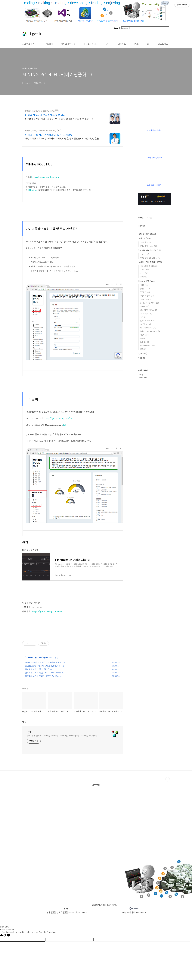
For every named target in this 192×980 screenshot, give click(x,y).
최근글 (141, 217)
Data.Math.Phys (148, 328)
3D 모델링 (145, 324)
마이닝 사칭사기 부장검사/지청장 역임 (45, 115)
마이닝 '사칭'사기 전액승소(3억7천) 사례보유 (49, 135)
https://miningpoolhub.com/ (45, 177)
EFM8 (143, 277)
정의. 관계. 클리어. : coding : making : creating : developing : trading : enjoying (62, 736)
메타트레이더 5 (68, 44)
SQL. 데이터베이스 (149, 310)
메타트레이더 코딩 (148, 246)
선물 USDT (69, 912)
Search (117, 28)
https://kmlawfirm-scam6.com (39, 111)
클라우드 (145, 289)
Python (144, 306)
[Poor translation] (7, 936)
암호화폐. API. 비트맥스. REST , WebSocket (44, 676)
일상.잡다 (144, 342)
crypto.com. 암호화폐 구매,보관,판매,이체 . (43, 666)
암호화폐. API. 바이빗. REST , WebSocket (43, 673)
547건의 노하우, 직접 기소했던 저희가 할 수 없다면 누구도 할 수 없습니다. (59, 118)
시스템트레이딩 (29, 44)
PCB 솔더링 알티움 (148, 266)
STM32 (144, 270)
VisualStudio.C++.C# (150, 250)
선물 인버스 (57, 912)
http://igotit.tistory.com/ (54, 425)
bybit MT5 (81, 912)
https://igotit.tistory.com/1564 (47, 611)
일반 (143, 353)
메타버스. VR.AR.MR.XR (150, 331)
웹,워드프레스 (147, 321)
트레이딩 (29, 657)
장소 (142, 338)
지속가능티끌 (147, 281)
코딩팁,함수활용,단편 (150, 258)
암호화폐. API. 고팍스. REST (37, 669)
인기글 (149, 217)
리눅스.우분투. (147, 296)
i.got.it (34, 34)
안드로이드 (145, 299)
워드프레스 (163, 44)
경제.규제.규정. (147, 345)
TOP (168, 779)
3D (148, 44)
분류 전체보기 (147, 234)
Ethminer (33, 190)
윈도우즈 (145, 292)
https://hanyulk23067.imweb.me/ (41, 131)
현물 (48, 912)
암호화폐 (49, 44)
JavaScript (146, 313)
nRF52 (144, 273)
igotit (30, 732)
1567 (65, 425)
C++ (108, 44)
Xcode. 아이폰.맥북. (149, 303)
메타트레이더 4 (90, 44)
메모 (143, 349)
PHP (143, 317)
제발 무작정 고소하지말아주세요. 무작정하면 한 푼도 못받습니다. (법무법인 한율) (62, 138)
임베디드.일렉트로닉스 (150, 262)
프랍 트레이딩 (129, 912)
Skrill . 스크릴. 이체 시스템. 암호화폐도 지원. (43, 662)
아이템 (144, 285)
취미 (142, 358)
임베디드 (122, 44)
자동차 (144, 335)
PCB (136, 44)
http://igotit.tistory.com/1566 (59, 418)
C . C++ (144, 254)
